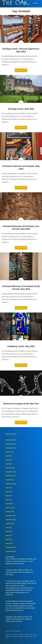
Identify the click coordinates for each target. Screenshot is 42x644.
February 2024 (10, 508)
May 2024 (9, 496)
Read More (21, 70)
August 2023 (10, 524)
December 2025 (11, 440)
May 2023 (9, 535)
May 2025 (9, 460)
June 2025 (9, 456)
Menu (36, 3)
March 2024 (9, 504)
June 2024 (9, 492)
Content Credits (16, 631)
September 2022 (11, 551)
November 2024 (11, 476)
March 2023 (9, 543)
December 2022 (11, 547)
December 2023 (11, 516)
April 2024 (9, 500)
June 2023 (9, 532)
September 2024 (11, 484)
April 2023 (9, 539)
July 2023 (9, 528)
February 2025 (10, 468)
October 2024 (10, 480)
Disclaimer (8, 631)
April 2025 (9, 464)
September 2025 (11, 448)
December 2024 (11, 472)
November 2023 (11, 520)
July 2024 (9, 488)
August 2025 (10, 452)
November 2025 (11, 444)
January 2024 (10, 512)
